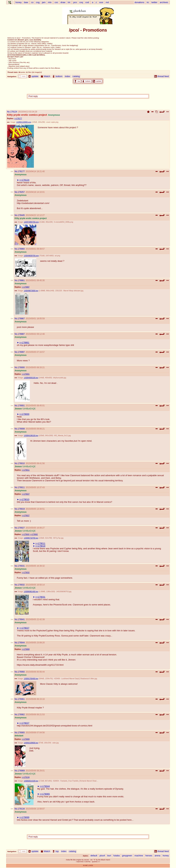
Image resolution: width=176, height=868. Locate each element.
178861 (21, 280)
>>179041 (26, 534)
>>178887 (26, 287)
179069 (21, 771)
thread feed (162, 76)
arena (157, 856)
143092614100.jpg (31, 781)
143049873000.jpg (31, 291)
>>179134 (26, 777)
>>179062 (34, 534)
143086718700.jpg (31, 538)
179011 (21, 487)
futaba (117, 856)
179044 (21, 643)
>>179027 (26, 494)
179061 (21, 699)
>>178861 (24, 343)
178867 (21, 319)
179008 (21, 429)
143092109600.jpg (31, 743)
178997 (21, 352)
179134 (21, 809)
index (67, 76)
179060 (21, 672)
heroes (149, 856)
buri (109, 856)
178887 (21, 334)
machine (139, 856)
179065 (21, 733)
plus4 (102, 856)
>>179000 (24, 414)
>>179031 (40, 597)
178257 (21, 192)
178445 (21, 215)
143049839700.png (31, 256)
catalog (76, 76)
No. (9, 112)
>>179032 (26, 573)
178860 (21, 249)
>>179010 (24, 499)
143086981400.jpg (31, 592)
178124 (14, 112)
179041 (21, 619)
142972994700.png (31, 222)
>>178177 (18, 119)
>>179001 (26, 374)
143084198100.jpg (31, 436)
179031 (21, 566)
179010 (21, 463)
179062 (21, 715)
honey (166, 856)
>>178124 (24, 180)
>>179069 (26, 649)
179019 (21, 509)
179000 (21, 367)
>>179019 (40, 546)
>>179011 (26, 470)
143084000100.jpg (31, 378)
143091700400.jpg (31, 679)
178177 (21, 171)
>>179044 (45, 786)
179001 (21, 406)
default (94, 856)
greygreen (127, 856)
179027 (21, 528)
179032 (21, 585)
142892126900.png (24, 122)
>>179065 (45, 794)
